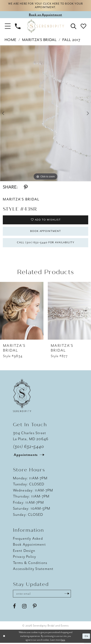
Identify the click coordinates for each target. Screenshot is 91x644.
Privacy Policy (25, 558)
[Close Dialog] (4, 637)
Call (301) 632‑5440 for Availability (46, 243)
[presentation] (22, 312)
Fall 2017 (71, 40)
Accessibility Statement (33, 570)
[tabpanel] (45, 114)
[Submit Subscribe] (68, 595)
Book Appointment (46, 232)
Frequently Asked (28, 539)
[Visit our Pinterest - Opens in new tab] (35, 607)
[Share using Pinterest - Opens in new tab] (26, 188)
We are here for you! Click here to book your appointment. (46, 5)
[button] (8, 26)
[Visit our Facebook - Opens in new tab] (14, 607)
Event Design (24, 552)
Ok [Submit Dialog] (87, 637)
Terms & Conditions (30, 564)
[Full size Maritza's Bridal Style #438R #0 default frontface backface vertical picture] (45, 114)
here (63, 641)
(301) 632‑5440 (29, 448)
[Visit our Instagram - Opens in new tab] (24, 607)
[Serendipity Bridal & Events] (45, 26)
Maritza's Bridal (39, 40)
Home (11, 40)
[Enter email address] (43, 595)
